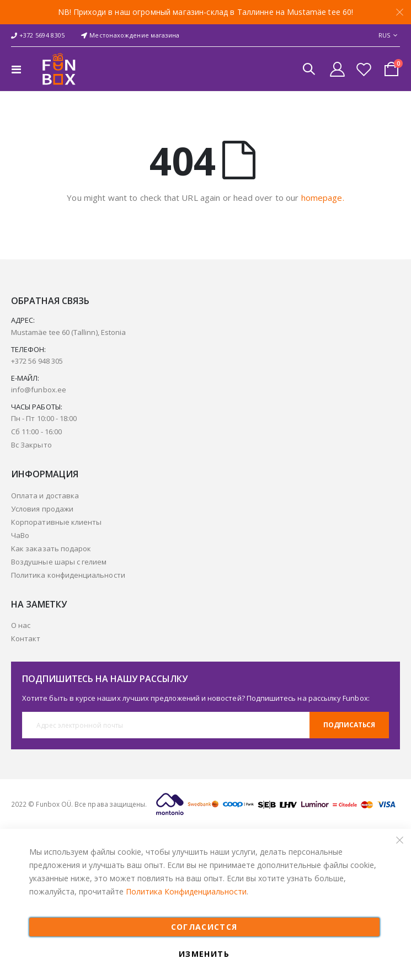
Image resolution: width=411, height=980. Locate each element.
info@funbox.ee (39, 390)
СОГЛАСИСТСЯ (204, 927)
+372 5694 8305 (38, 35)
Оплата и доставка (45, 496)
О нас (21, 625)
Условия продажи (42, 509)
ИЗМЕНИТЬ (204, 954)
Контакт (26, 638)
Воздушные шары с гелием (59, 562)
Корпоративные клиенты (56, 522)
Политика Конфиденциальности (186, 891)
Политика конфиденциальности (68, 575)
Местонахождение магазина (130, 35)
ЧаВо (20, 535)
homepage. (323, 198)
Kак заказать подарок (51, 548)
